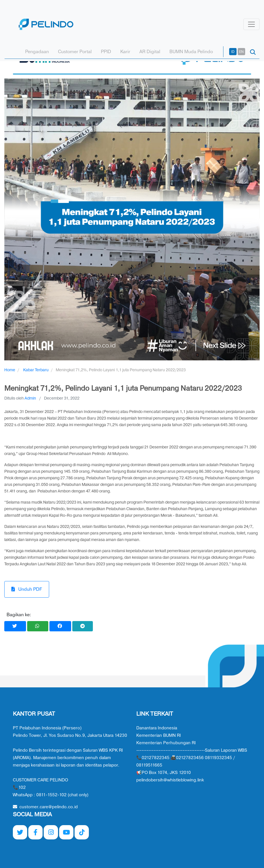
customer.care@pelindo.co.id (45, 807)
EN (241, 52)
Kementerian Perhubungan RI (166, 743)
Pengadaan (37, 52)
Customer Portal (75, 52)
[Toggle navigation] (251, 24)
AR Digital (150, 52)
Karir (125, 52)
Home (10, 370)
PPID (106, 52)
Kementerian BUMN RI (159, 736)
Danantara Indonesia (157, 728)
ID (233, 52)
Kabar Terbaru (36, 370)
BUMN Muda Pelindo (191, 52)
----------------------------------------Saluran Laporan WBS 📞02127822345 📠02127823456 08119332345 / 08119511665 (192, 758)
